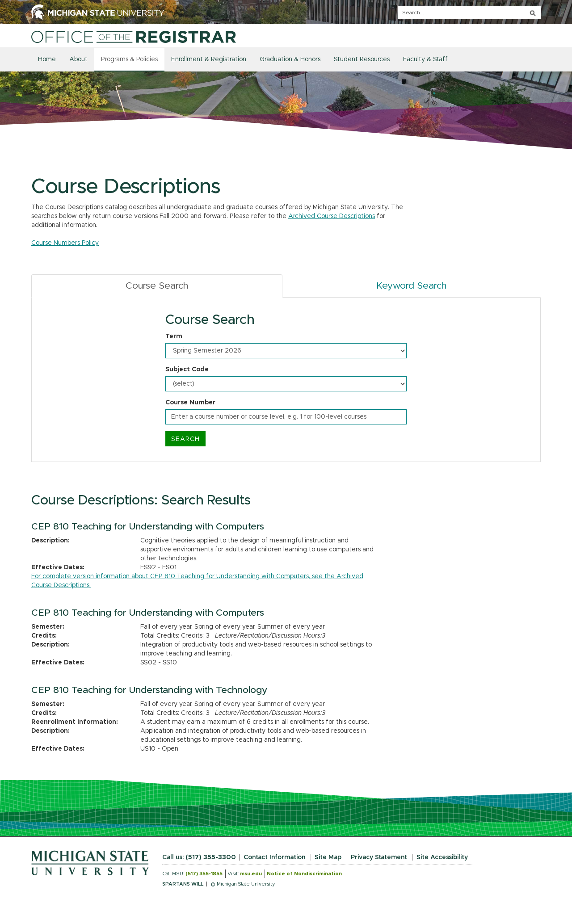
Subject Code (187, 370)
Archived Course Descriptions (332, 216)
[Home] (134, 37)
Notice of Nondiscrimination (304, 874)
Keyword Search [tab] (411, 286)
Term (174, 336)
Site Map (328, 857)
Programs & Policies (129, 59)
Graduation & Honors (290, 59)
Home (47, 59)
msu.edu (251, 874)
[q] (469, 13)
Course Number (190, 403)
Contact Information (274, 857)
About (78, 59)
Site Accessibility (442, 857)
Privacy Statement (379, 857)
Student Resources (362, 59)
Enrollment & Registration (209, 59)
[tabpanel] (286, 380)
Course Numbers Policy (65, 243)
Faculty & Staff (425, 59)
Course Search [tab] (157, 286)
